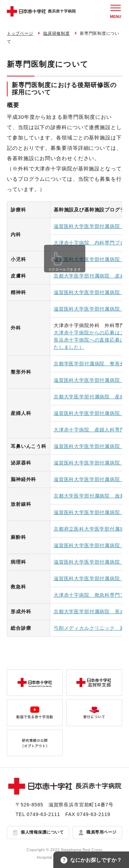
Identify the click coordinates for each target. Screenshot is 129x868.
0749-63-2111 (44, 814)
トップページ (20, 33)
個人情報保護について (42, 832)
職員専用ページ (101, 832)
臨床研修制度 (56, 33)
